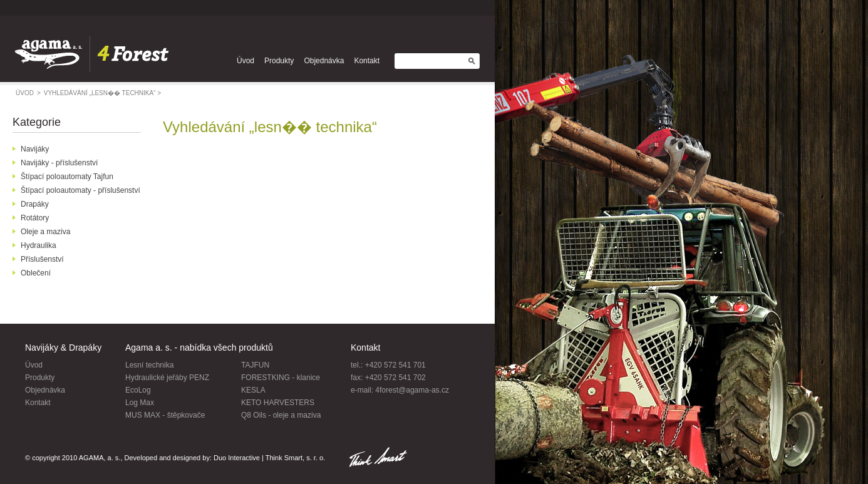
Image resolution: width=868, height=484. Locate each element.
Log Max (140, 403)
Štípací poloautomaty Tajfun (67, 177)
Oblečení (36, 273)
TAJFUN (255, 365)
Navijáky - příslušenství (59, 163)
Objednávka (324, 61)
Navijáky (35, 149)
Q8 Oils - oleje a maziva (281, 415)
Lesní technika (149, 365)
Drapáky (35, 204)
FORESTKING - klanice (281, 378)
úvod (28, 93)
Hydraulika (39, 245)
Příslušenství (42, 259)
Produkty (279, 61)
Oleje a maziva (45, 232)
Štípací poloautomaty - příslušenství (80, 190)
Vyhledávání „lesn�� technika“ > (102, 93)
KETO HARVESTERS (278, 403)
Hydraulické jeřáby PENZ (167, 378)
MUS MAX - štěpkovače (165, 415)
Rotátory (35, 218)
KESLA (253, 390)
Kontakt (367, 61)
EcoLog (138, 390)
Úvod (245, 61)
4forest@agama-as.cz (412, 390)
